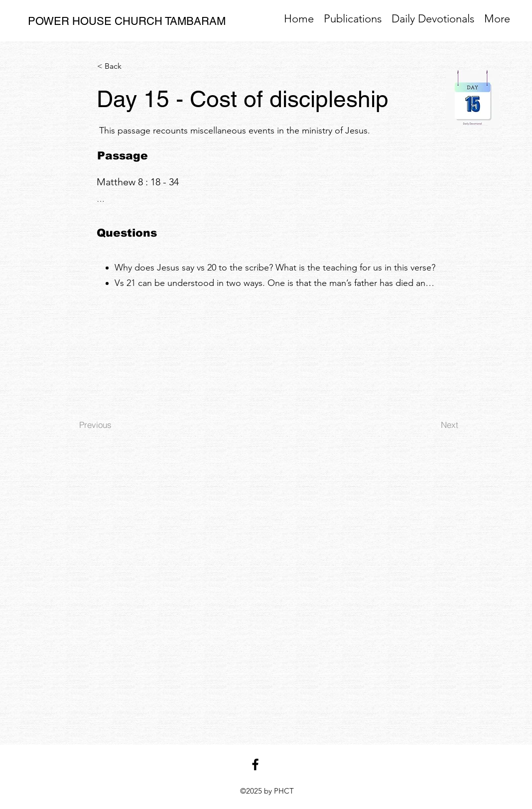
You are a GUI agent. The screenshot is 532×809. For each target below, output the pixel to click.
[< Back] (130, 66)
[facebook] (255, 764)
